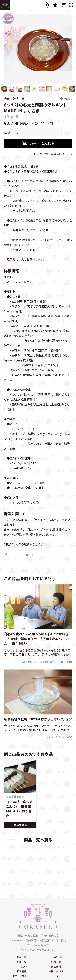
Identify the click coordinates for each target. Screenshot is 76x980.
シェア (9, 555)
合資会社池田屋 (14, 99)
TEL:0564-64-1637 (38, 945)
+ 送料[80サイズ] (42, 123)
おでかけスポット (22, 977)
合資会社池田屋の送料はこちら (53, 154)
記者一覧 (56, 962)
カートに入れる (38, 144)
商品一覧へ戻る (30, 840)
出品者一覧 (56, 957)
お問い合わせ (56, 972)
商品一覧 (22, 957)
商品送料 (56, 967)
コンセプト (22, 967)
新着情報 (22, 972)
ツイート (32, 555)
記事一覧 (22, 962)
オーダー (56, 977)
